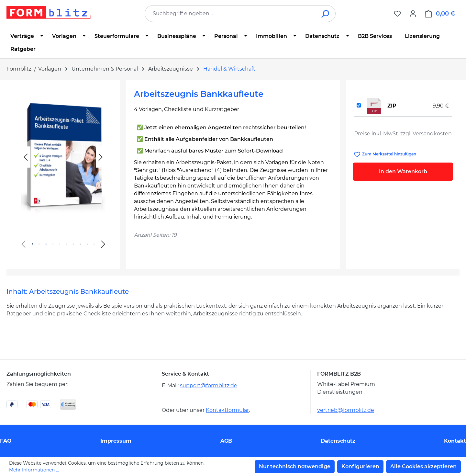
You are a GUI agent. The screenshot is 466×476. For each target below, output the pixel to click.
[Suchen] (326, 14)
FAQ (6, 441)
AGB (226, 441)
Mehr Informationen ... (34, 470)
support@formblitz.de (209, 385)
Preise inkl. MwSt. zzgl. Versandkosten (403, 134)
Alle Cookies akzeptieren (423, 466)
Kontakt (455, 441)
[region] (63, 172)
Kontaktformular (227, 410)
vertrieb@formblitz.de (346, 410)
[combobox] (230, 14)
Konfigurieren (360, 466)
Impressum (116, 441)
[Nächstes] (101, 157)
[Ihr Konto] (413, 14)
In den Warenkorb (403, 171)
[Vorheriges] (26, 157)
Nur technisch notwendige (295, 466)
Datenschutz (338, 441)
